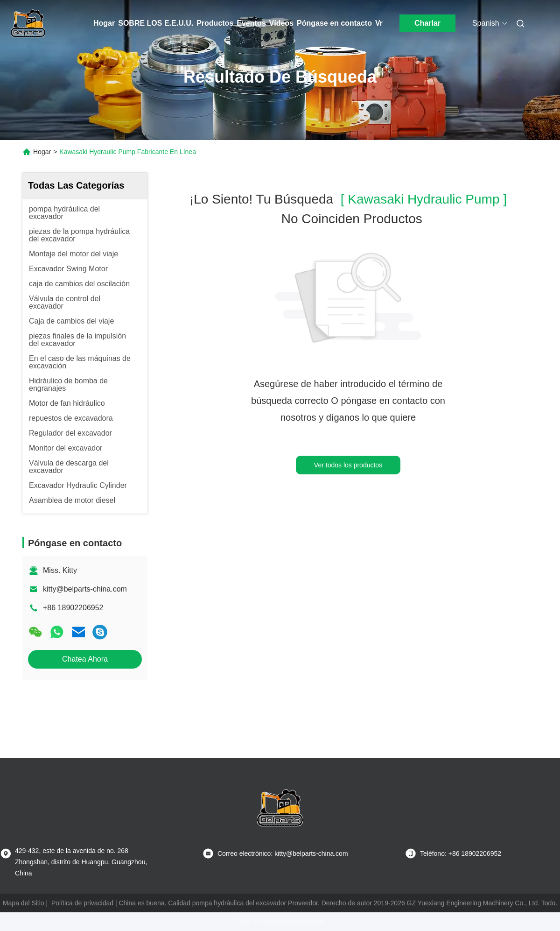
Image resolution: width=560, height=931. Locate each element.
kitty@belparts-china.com (85, 589)
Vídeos (281, 23)
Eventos (251, 23)
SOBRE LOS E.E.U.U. (156, 23)
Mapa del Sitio (24, 903)
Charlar (427, 23)
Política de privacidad (82, 903)
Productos (215, 23)
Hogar (104, 23)
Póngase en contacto (334, 23)
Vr (379, 23)
